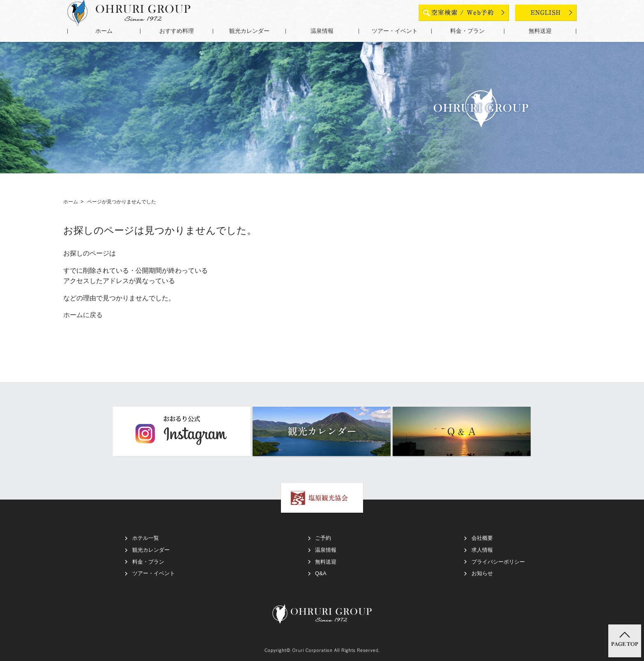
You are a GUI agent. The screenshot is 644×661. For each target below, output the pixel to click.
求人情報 (482, 550)
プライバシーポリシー (498, 562)
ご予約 (323, 538)
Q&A (321, 573)
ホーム (104, 31)
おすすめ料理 (177, 31)
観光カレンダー (249, 31)
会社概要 (482, 538)
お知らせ (482, 573)
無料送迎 (540, 31)
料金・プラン (467, 31)
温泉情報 (322, 31)
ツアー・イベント (395, 31)
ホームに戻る (83, 315)
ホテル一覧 (146, 538)
